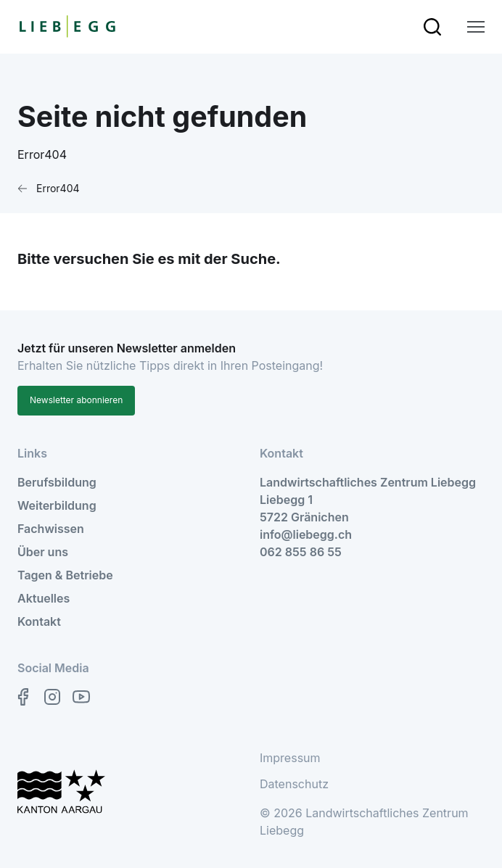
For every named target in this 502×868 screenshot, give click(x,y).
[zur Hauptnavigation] (476, 27)
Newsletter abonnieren (76, 400)
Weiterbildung (57, 505)
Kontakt (39, 621)
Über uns (43, 552)
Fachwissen (51, 529)
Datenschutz (294, 784)
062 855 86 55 (301, 552)
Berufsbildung (57, 482)
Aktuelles (44, 598)
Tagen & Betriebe (65, 575)
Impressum (290, 758)
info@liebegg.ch (306, 534)
